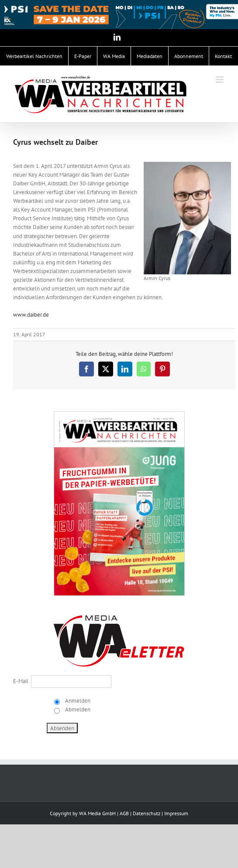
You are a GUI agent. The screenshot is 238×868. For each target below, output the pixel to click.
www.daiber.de (31, 315)
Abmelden (77, 709)
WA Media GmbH (97, 813)
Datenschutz (147, 813)
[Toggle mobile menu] (220, 80)
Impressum (176, 813)
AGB (124, 813)
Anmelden (77, 701)
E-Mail (21, 681)
